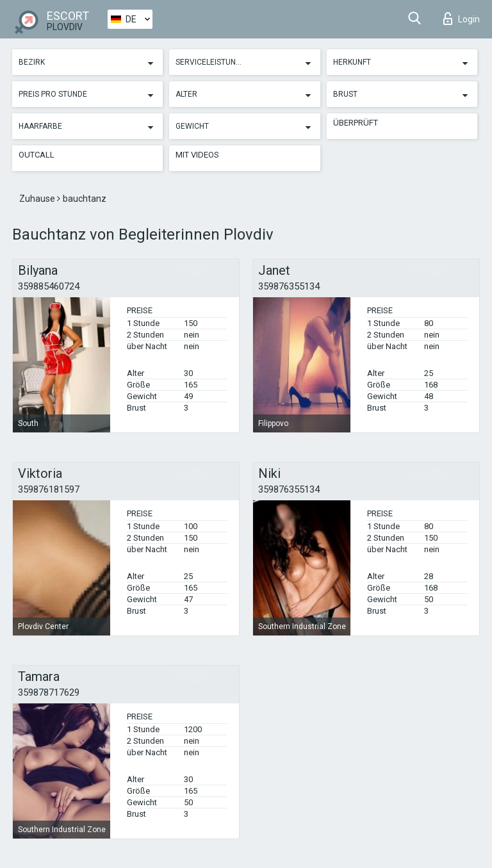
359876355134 (289, 286)
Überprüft (356, 123)
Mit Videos (197, 155)
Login (462, 19)
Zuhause (38, 199)
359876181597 (49, 489)
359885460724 (49, 286)
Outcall (37, 155)
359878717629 (49, 692)
